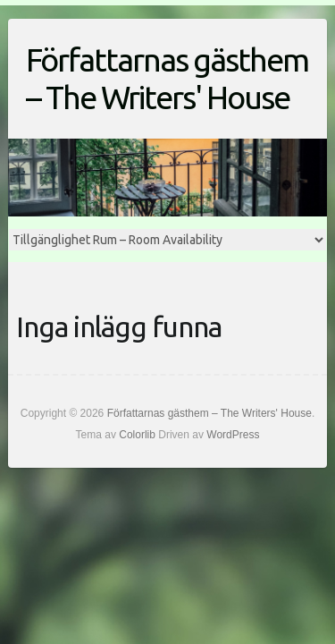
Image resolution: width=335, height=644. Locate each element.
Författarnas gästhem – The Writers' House (167, 78)
